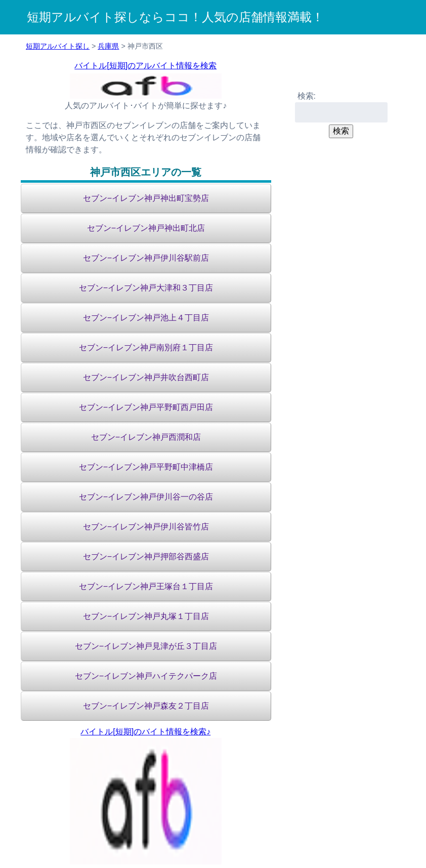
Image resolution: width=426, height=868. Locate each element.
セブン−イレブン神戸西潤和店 (146, 437)
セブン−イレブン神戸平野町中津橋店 (146, 467)
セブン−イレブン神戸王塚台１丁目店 (146, 586)
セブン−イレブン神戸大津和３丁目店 (146, 288)
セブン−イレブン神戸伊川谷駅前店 (146, 258)
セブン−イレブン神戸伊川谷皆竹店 (146, 527)
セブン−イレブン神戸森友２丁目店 (146, 706)
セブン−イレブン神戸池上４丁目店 (146, 318)
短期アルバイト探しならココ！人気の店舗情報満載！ (175, 17)
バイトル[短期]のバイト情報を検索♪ (145, 732)
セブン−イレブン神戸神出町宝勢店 (146, 198)
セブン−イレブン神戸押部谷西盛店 (146, 556)
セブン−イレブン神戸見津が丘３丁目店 (146, 646)
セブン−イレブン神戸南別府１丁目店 (146, 347)
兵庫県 (108, 46)
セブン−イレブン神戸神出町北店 (146, 228)
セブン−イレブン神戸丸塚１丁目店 (146, 616)
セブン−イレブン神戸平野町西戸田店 (146, 407)
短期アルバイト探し (58, 46)
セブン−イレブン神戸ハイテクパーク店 (146, 676)
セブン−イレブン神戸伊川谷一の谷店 (146, 497)
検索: (307, 96)
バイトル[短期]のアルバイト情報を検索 (145, 66)
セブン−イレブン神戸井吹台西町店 (146, 377)
